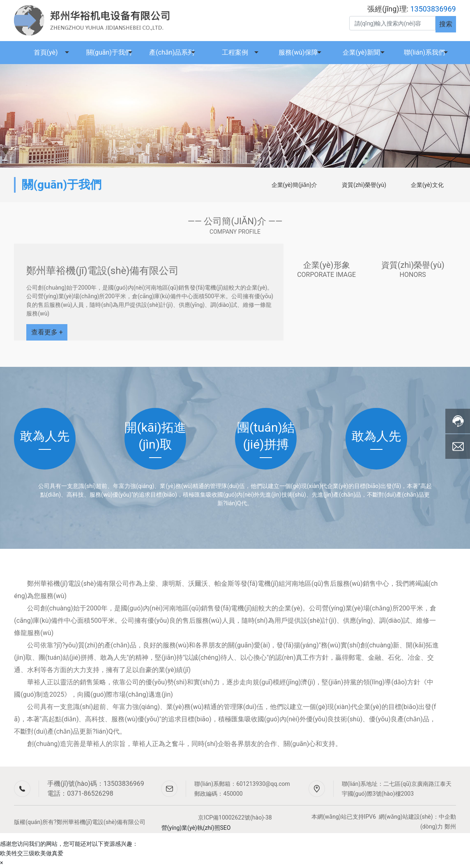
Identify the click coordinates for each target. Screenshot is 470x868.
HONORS (413, 275)
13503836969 (124, 784)
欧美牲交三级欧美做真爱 (32, 853)
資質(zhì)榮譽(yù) (364, 185)
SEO (226, 828)
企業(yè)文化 (427, 185)
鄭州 (450, 827)
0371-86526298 (90, 793)
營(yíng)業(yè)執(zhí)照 (191, 828)
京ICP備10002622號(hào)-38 (235, 817)
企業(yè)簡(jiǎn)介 (295, 185)
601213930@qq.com (263, 784)
